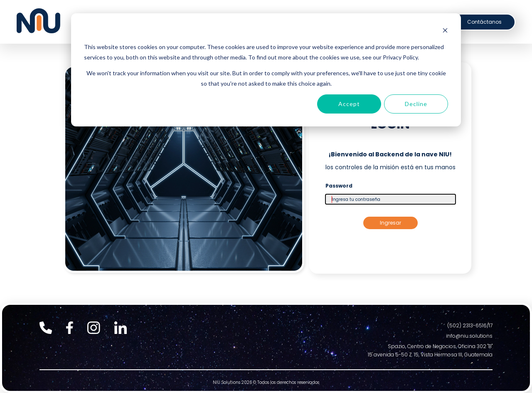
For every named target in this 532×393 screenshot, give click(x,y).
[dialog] (266, 70)
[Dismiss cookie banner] (445, 31)
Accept (349, 104)
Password (339, 186)
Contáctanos (484, 22)
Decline (416, 104)
